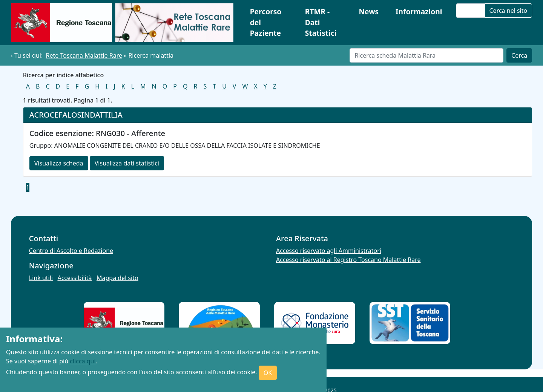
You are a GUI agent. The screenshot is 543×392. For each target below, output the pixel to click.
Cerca (519, 55)
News (369, 11)
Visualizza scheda (59, 163)
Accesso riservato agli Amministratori (329, 251)
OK (268, 373)
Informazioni (419, 11)
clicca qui (83, 361)
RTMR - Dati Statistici (321, 22)
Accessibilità (74, 278)
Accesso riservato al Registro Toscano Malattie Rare (348, 260)
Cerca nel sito (508, 11)
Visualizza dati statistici (127, 163)
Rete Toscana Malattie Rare (84, 55)
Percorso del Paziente (266, 22)
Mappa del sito (117, 278)
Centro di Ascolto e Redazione (71, 251)
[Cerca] (426, 55)
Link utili (41, 278)
